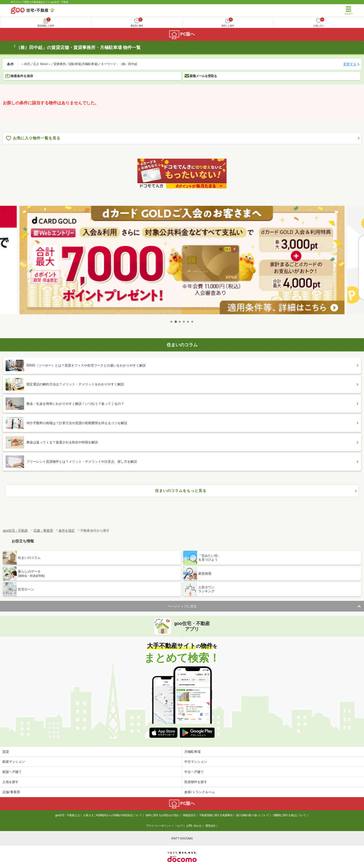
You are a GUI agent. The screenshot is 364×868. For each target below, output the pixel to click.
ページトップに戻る (182, 606)
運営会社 (210, 826)
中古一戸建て (194, 772)
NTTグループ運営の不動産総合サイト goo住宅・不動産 (40, 2)
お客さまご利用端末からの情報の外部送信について (113, 815)
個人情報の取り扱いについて (253, 815)
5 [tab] (188, 322)
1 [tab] (172, 322)
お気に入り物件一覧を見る (33, 138)
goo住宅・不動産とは (67, 815)
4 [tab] (184, 322)
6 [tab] (192, 322)
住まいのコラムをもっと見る (181, 491)
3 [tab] (180, 322)
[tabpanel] (182, 262)
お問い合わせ (194, 826)
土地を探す (10, 782)
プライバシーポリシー (159, 826)
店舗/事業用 (11, 792)
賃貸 (6, 752)
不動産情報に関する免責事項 (216, 815)
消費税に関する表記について (289, 815)
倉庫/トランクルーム (200, 792)
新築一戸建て (12, 772)
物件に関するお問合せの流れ (162, 815)
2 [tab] (176, 322)
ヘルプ (179, 826)
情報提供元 (189, 815)
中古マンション (196, 762)
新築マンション (14, 762)
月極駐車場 (192, 752)
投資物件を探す (196, 782)
